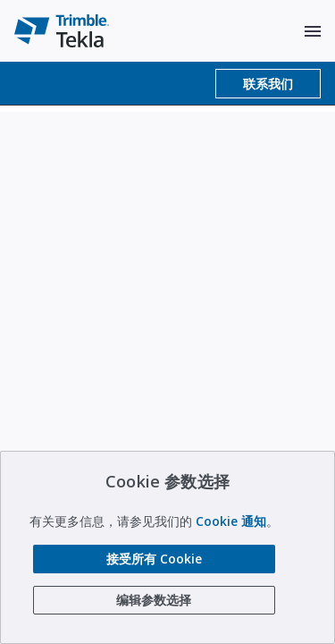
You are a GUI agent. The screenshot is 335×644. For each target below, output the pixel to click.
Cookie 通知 (231, 521)
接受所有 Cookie (154, 559)
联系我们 (268, 84)
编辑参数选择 (154, 600)
